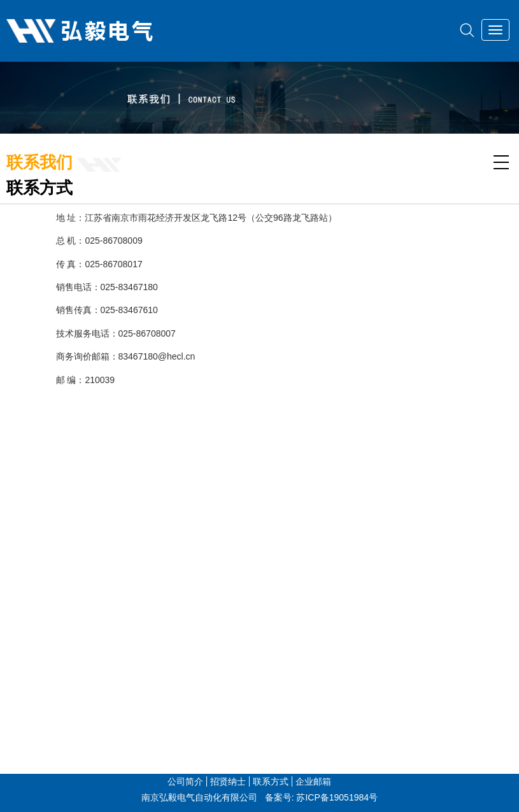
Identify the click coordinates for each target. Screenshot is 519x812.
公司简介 (185, 781)
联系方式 (271, 781)
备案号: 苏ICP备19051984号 (321, 797)
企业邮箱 (313, 781)
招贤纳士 (228, 781)
